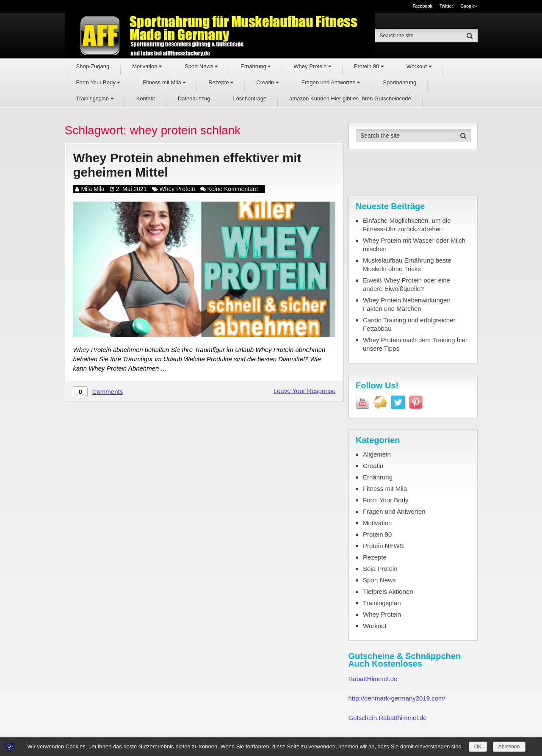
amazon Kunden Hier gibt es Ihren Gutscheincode (350, 98)
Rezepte (221, 82)
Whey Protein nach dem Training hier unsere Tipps (415, 344)
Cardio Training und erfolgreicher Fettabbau (409, 324)
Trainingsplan (95, 98)
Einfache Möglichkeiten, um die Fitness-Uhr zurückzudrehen (407, 225)
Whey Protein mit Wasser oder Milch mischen (414, 245)
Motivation (147, 66)
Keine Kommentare (233, 189)
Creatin (267, 82)
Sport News (201, 66)
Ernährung (256, 66)
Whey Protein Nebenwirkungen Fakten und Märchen (407, 304)
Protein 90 (369, 66)
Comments (108, 392)
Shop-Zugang (93, 66)
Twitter (446, 6)
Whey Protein (312, 66)
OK (478, 747)
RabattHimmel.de (373, 679)
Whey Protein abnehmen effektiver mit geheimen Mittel (188, 165)
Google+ (469, 6)
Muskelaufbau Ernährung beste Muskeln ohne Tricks (407, 264)
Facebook (422, 6)
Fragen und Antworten (331, 82)
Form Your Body (98, 82)
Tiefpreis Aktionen (388, 591)
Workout (419, 66)
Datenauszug (194, 98)
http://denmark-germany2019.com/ (397, 698)
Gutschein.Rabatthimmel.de (388, 718)
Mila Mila (93, 189)
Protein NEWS (383, 546)
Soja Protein (380, 569)
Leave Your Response (305, 391)
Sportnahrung (400, 82)
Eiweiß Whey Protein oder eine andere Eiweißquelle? (406, 284)
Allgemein (377, 454)
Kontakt (146, 98)
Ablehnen (509, 747)
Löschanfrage (250, 98)
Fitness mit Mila (164, 82)
